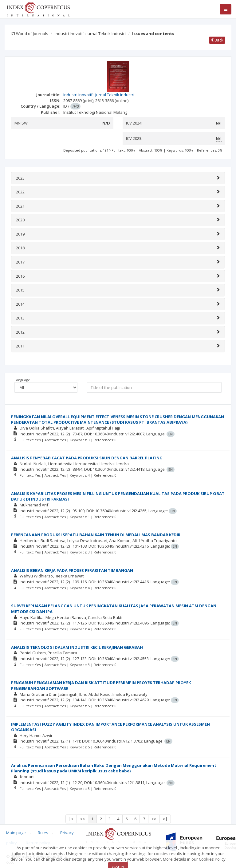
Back (217, 40)
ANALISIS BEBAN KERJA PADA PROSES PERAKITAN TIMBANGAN (72, 570)
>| (165, 819)
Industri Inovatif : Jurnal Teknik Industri (90, 34)
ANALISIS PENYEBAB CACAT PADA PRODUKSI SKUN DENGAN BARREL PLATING (87, 458)
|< (71, 819)
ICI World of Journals (29, 34)
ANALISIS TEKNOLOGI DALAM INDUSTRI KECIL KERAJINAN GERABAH (77, 647)
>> (154, 819)
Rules (43, 833)
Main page (16, 833)
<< (82, 819)
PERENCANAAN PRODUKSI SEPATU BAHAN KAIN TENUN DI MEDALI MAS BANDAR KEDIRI (96, 535)
